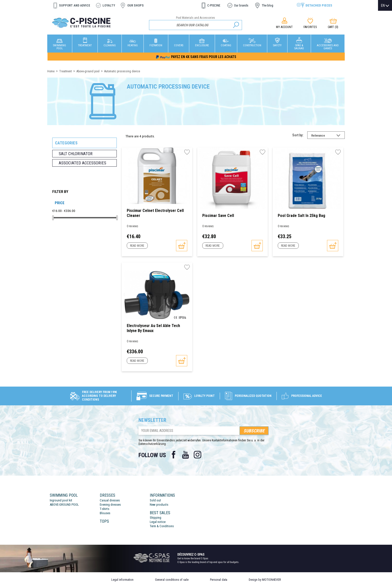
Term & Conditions (162, 526)
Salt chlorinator (76, 154)
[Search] (196, 25)
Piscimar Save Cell (218, 216)
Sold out (155, 500)
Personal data (219, 580)
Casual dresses (110, 500)
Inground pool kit (61, 500)
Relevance (328, 136)
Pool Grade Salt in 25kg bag (301, 216)
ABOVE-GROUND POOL (64, 505)
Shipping (155, 518)
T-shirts (104, 509)
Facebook (173, 455)
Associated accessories (82, 163)
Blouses (105, 513)
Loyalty (109, 5)
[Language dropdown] (385, 6)
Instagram (197, 455)
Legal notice (158, 522)
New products (159, 505)
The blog (267, 5)
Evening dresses (110, 505)
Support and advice (75, 5)
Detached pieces (319, 5)
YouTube (185, 455)
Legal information (122, 580)
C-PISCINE (214, 5)
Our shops (135, 5)
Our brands (241, 5)
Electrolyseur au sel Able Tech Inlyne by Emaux (153, 328)
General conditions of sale (172, 580)
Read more (137, 246)
